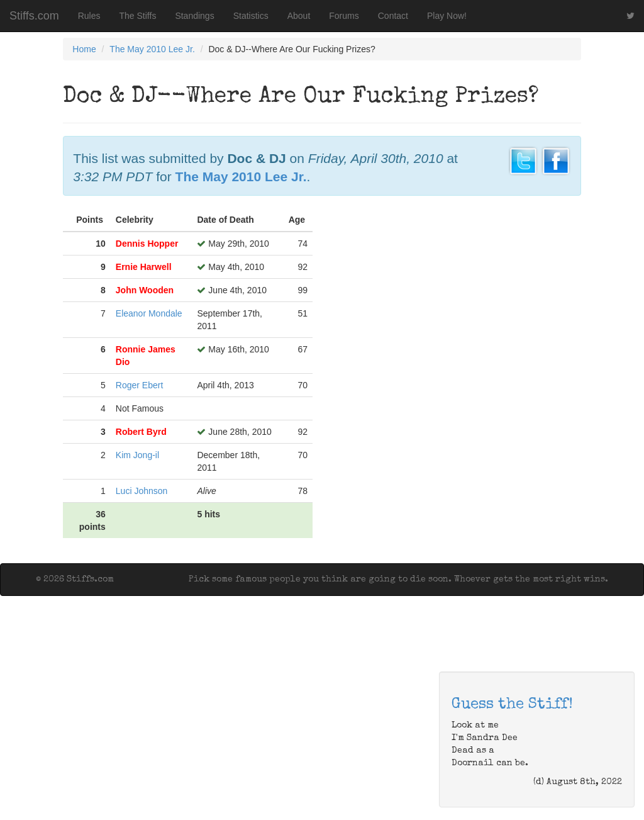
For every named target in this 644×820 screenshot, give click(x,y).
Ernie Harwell (144, 267)
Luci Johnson (142, 491)
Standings (194, 16)
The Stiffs (138, 16)
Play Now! (447, 16)
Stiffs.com (34, 16)
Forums (344, 16)
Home (84, 49)
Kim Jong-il (137, 455)
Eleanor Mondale (149, 313)
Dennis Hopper (147, 244)
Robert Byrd (141, 432)
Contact (393, 16)
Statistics (251, 16)
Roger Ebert (139, 385)
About (299, 16)
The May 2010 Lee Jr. (152, 49)
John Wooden (145, 290)
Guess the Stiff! (512, 705)
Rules (89, 16)
